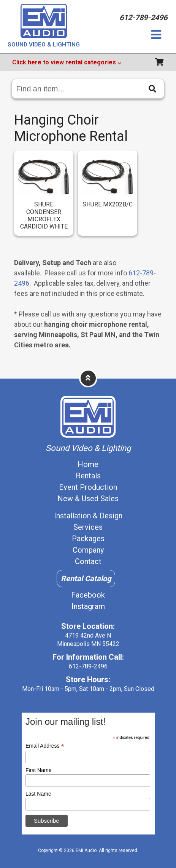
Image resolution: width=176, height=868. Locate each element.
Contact (88, 561)
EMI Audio (86, 850)
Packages (88, 539)
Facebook (88, 595)
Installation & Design (88, 516)
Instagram (88, 606)
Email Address (45, 746)
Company (88, 550)
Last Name (38, 794)
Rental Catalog (86, 579)
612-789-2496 (88, 666)
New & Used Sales (88, 499)
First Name (38, 770)
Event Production (88, 487)
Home (88, 464)
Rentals (88, 476)
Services (88, 527)
